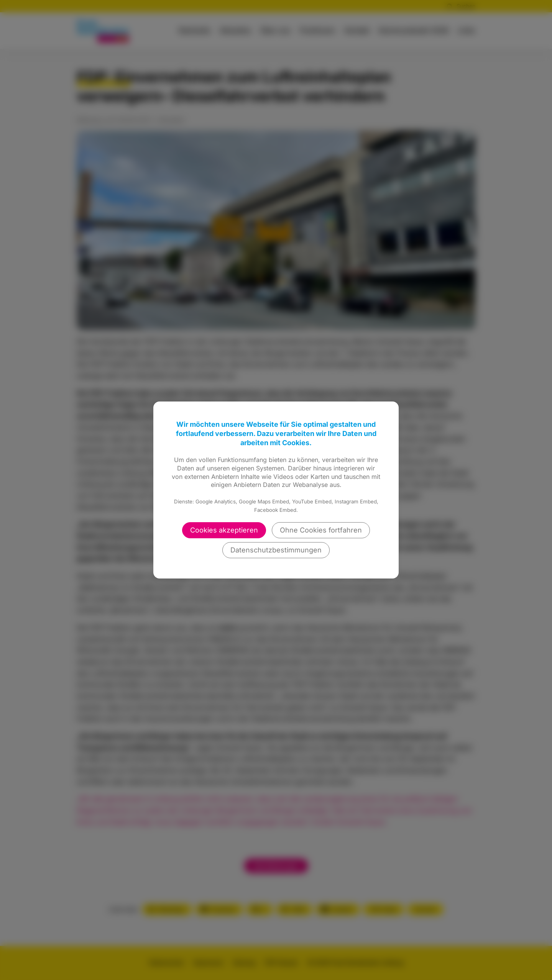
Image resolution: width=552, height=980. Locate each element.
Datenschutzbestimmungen (276, 550)
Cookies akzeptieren (224, 530)
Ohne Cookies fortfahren (321, 530)
